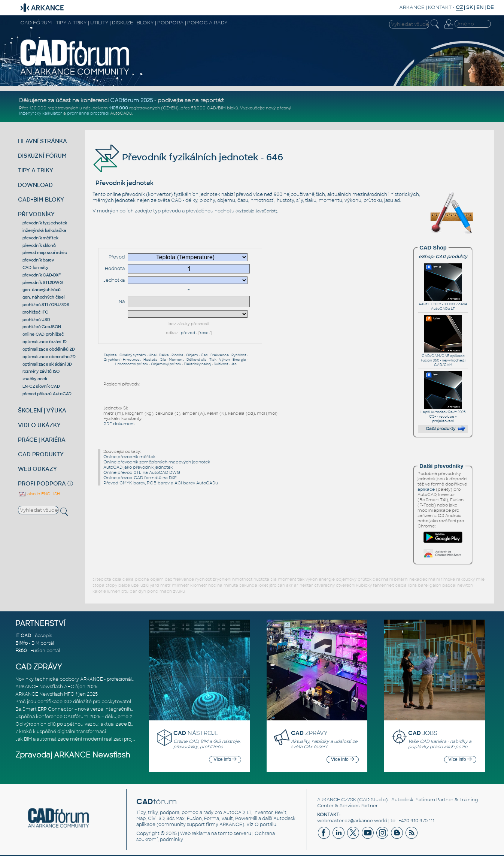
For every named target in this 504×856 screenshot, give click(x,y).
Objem (192, 355)
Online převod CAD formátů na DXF (140, 478)
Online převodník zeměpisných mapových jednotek (157, 462)
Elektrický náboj (198, 364)
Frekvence (220, 355)
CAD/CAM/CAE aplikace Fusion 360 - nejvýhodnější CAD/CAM (443, 358)
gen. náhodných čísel (44, 297)
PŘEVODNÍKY (36, 214)
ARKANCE (412, 7)
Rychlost (239, 355)
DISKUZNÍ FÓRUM (42, 156)
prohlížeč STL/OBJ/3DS (46, 305)
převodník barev (38, 260)
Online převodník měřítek (129, 457)
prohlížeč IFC (35, 312)
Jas (234, 364)
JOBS (423, 733)
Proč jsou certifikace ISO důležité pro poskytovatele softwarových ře (94, 702)
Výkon (224, 360)
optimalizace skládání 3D (47, 364)
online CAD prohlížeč (43, 334)
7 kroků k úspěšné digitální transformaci (61, 732)
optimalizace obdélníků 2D (49, 349)
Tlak (213, 360)
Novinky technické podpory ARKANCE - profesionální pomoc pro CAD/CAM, (102, 679)
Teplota (110, 355)
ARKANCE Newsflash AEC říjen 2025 (56, 687)
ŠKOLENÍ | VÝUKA (42, 410)
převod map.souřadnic (45, 252)
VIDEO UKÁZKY (39, 425)
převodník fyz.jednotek (45, 223)
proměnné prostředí (88, 113)
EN (480, 7)
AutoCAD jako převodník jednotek (138, 467)
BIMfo (22, 643)
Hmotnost (132, 360)
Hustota (151, 360)
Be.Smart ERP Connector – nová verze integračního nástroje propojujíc (96, 709)
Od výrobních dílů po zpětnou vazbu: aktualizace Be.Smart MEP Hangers (98, 724)
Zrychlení (112, 360)
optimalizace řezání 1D (45, 342)
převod (188, 333)
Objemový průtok (166, 364)
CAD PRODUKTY (41, 454)
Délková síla (197, 360)
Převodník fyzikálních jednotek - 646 (188, 157)
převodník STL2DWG (43, 282)
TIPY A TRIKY (36, 170)
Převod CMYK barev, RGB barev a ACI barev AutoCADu (161, 483)
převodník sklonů (39, 245)
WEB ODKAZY (37, 469)
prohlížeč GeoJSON (42, 327)
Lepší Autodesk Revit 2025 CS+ (443, 412)
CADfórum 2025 (131, 100)
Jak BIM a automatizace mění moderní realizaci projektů (79, 739)
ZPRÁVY (309, 733)
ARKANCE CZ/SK (337, 800)
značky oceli (35, 379)
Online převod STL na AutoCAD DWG (142, 472)
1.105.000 (119, 108)
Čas (204, 355)
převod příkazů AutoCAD (47, 394)
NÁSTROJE (196, 733)
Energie (239, 360)
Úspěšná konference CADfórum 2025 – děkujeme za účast (82, 717)
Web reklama (195, 834)
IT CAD (23, 636)
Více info (225, 759)
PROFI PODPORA (42, 483)
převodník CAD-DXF (42, 275)
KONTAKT (440, 7)
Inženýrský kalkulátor (41, 113)
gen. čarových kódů (42, 290)
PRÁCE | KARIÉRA (42, 440)
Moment (176, 360)
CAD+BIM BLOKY (41, 199)
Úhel (153, 355)
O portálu (265, 825)
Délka (164, 355)
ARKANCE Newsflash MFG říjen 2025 (57, 694)
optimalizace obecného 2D (49, 357)
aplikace (426, 489)
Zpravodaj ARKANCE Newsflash (73, 755)
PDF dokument (119, 424)
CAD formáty (35, 267)
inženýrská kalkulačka (44, 230)
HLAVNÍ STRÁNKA (42, 141)
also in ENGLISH (39, 494)
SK (470, 7)
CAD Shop (433, 248)
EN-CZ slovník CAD (41, 386)
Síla (163, 360)
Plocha (177, 355)
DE (490, 7)
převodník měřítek (40, 238)
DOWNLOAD (35, 185)
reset (205, 333)
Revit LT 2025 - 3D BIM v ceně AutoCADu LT (443, 304)
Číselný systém (133, 355)
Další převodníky (441, 466)
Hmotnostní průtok (132, 364)
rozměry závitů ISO (41, 371)
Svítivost (221, 364)
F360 (21, 651)
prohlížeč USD (36, 320)
